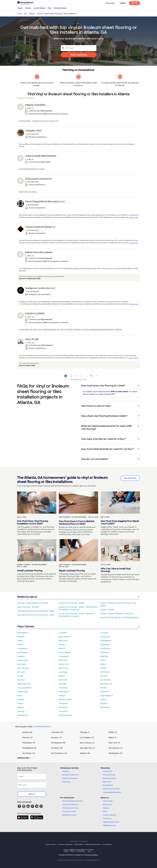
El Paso (103, 668)
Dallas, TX (113, 732)
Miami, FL (113, 738)
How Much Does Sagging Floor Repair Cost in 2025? (120, 522)
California (72, 851)
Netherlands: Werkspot (93, 844)
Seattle (103, 700)
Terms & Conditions (92, 855)
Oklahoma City (65, 715)
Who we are (107, 804)
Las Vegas (63, 672)
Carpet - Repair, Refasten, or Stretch (117, 614)
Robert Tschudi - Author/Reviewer (32, 565)
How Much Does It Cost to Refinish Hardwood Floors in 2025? (77, 523)
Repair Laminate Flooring (72, 571)
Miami (20, 696)
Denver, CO (27, 738)
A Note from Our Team (111, 789)
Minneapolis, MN (58, 743)
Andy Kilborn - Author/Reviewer (73, 517)
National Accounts (69, 815)
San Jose (21, 672)
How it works (108, 801)
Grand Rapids (65, 652)
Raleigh (62, 696)
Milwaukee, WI (29, 743)
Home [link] (19, 14)
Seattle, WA (85, 753)
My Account (107, 771)
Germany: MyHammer (65, 844)
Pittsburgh (105, 645)
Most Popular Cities (24, 727)
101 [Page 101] (91, 376)
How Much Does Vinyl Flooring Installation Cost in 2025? (33, 522)
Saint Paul (63, 660)
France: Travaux (51, 844)
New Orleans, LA (87, 743)
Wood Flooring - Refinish (28, 607)
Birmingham (22, 633)
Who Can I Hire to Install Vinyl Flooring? (116, 570)
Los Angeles (22, 652)
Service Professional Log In (73, 801)
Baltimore (63, 641)
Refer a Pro (107, 782)
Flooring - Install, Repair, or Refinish (33, 603)
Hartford (21, 680)
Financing (66, 782)
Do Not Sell (80, 851)
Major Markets (78, 626)
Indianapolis (22, 715)
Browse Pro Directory (70, 775)
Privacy (66, 851)
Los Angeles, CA (87, 738)
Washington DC (24, 684)
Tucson (20, 641)
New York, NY (114, 743)
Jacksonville (22, 692)
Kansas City (64, 664)
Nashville (104, 656)
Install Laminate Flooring (30, 571)
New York (63, 680)
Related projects (78, 597)
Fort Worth (105, 672)
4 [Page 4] (82, 376)
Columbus (63, 711)
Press (105, 811)
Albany (62, 676)
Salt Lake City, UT (87, 748)
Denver (20, 676)
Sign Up (135, 3)
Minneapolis (64, 656)
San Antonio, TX (116, 748)
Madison (104, 703)
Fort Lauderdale (24, 688)
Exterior (28, 8)
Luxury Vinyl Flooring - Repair (72, 603)
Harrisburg (105, 637)
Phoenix (21, 637)
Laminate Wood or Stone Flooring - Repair (36, 611)
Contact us (107, 818)
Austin (103, 660)
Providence (105, 648)
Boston (62, 645)
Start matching (79, 55)
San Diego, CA (29, 753)
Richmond (105, 692)
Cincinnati (63, 703)
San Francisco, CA (59, 753)
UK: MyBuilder (107, 844)
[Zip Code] (79, 48)
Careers (106, 808)
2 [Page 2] (71, 376)
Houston (104, 676)
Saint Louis (63, 668)
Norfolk (103, 688)
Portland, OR (57, 748)
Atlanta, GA (27, 732)
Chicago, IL (85, 732)
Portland (104, 633)
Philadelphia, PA (29, 748)
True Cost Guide (109, 775)
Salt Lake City (106, 684)
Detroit (62, 648)
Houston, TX (56, 738)
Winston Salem (65, 700)
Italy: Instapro (79, 844)
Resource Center (109, 778)
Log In (123, 3)
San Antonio (106, 680)
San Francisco (23, 668)
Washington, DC (116, 753)
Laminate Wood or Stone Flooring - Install (36, 615)
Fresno (20, 645)
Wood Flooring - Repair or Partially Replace (119, 617)
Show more (134, 218)
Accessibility (89, 851)
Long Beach (22, 648)
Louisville (63, 633)
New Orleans (64, 637)
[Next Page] (97, 376)
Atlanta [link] (32, 14)
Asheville (63, 684)
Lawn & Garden (40, 8)
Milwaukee (105, 707)
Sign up (32, 794)
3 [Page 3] (76, 376)
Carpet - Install (107, 610)
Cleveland (63, 707)
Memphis (104, 652)
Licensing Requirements (112, 792)
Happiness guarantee (111, 822)
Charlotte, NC (57, 732)
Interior (20, 8)
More (50, 8)
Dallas (103, 664)
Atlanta (20, 707)
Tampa (20, 703)
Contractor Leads (69, 811)
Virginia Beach (107, 696)
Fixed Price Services (70, 778)
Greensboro (64, 692)
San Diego (22, 664)
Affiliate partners (109, 825)
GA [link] (25, 14)
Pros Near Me (108, 785)
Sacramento (23, 660)
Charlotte (63, 688)
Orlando (21, 700)
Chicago (21, 711)
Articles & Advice (60, 8)
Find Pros (66, 771)
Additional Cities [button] (24, 758)
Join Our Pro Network (70, 804)
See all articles (130, 478)
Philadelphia (106, 641)
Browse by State (44, 727)
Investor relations (109, 815)
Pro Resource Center (70, 808)
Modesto (21, 656)
